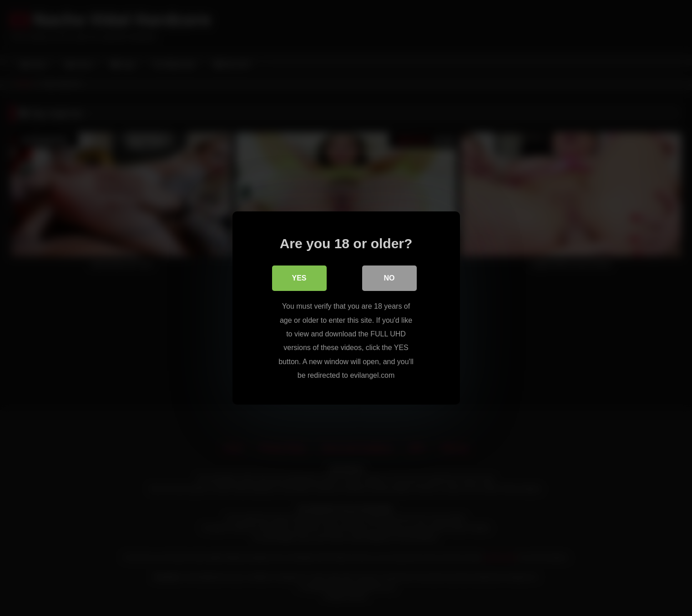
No (389, 278)
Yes (299, 278)
